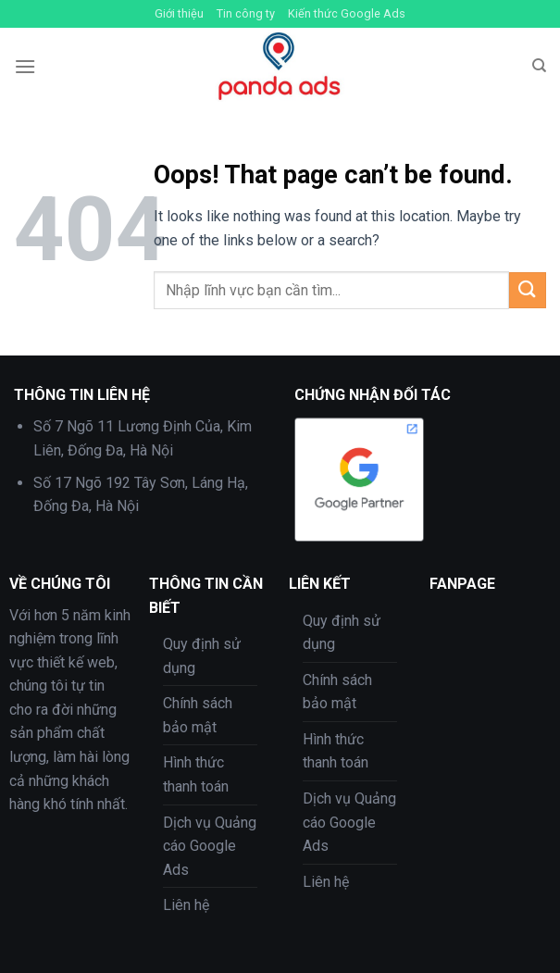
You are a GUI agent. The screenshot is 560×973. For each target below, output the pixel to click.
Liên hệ (186, 905)
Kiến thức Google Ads (347, 13)
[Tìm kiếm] (539, 66)
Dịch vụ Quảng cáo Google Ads (210, 846)
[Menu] (25, 66)
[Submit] (528, 290)
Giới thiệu (179, 13)
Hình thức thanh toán (196, 774)
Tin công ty (246, 13)
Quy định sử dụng (202, 656)
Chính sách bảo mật (198, 715)
